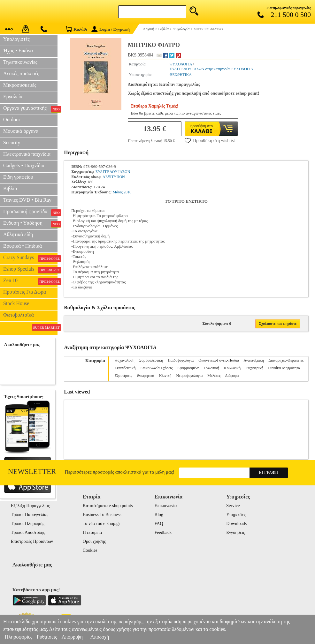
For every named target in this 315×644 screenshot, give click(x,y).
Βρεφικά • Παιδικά (23, 246)
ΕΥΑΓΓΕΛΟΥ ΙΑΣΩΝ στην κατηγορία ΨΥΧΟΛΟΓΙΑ (211, 69)
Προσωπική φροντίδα (30, 212)
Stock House (16, 303)
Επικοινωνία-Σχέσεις (157, 368)
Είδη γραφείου (18, 177)
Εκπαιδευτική (125, 368)
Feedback (163, 532)
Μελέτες (214, 376)
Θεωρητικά (146, 376)
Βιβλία (10, 188)
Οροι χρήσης (94, 541)
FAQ (159, 524)
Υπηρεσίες (236, 515)
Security (12, 142)
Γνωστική (212, 368)
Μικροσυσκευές (20, 85)
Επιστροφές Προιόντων (32, 541)
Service (233, 506)
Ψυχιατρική (254, 368)
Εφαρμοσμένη (188, 368)
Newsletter (32, 472)
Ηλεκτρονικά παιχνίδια (27, 154)
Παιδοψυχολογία (181, 360)
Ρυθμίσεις (47, 637)
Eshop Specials (30, 270)
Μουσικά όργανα (21, 131)
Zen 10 (30, 281)
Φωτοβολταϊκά (19, 315)
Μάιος (118, 192)
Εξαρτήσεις (123, 376)
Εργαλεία (13, 97)
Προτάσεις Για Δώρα (25, 292)
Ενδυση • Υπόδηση (30, 224)
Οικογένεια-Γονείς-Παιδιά (219, 360)
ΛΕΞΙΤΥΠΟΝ (114, 177)
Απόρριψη (72, 637)
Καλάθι (76, 29)
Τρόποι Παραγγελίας (30, 515)
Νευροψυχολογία (189, 376)
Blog (159, 515)
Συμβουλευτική (151, 360)
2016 (127, 192)
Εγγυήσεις (235, 532)
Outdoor (12, 120)
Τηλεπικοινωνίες (20, 62)
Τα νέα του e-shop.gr (101, 524)
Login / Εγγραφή (111, 29)
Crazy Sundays (30, 258)
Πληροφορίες (19, 637)
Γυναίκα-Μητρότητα (284, 368)
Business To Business (102, 515)
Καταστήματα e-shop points (108, 506)
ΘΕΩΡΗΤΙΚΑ (181, 75)
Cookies (90, 550)
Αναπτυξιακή (254, 360)
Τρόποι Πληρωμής (28, 524)
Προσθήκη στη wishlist (210, 140)
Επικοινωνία (166, 506)
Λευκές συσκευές (21, 74)
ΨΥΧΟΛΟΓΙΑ (181, 64)
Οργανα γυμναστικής (30, 109)
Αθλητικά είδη (18, 234)
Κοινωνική (232, 368)
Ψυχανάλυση (125, 360)
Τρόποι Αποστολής (28, 532)
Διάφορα (232, 376)
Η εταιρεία (92, 532)
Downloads (236, 524)
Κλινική (165, 376)
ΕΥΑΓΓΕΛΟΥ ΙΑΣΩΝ (113, 172)
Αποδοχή (100, 637)
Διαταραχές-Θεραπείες (286, 360)
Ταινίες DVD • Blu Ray (27, 200)
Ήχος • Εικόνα (18, 51)
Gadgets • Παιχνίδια (24, 165)
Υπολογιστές (16, 39)
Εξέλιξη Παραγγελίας (30, 506)
